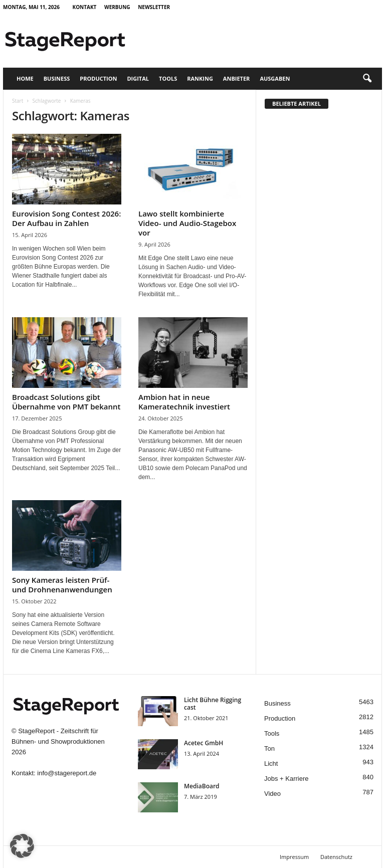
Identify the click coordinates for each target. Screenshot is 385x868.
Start (18, 101)
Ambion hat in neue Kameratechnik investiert (184, 402)
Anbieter (237, 78)
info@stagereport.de (67, 773)
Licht (271, 764)
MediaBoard (202, 786)
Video (272, 794)
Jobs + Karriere (286, 779)
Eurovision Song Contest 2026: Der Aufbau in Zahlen (66, 218)
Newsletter (154, 7)
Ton (269, 748)
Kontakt (85, 7)
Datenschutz (336, 857)
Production (98, 78)
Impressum (294, 857)
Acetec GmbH (204, 743)
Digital (138, 78)
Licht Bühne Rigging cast (213, 704)
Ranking (200, 78)
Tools (168, 78)
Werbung (117, 7)
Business (57, 78)
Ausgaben (275, 78)
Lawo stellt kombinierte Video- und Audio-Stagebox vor (187, 223)
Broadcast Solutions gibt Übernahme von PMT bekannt (66, 402)
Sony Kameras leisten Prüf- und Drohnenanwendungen (62, 585)
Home (25, 78)
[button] (367, 79)
